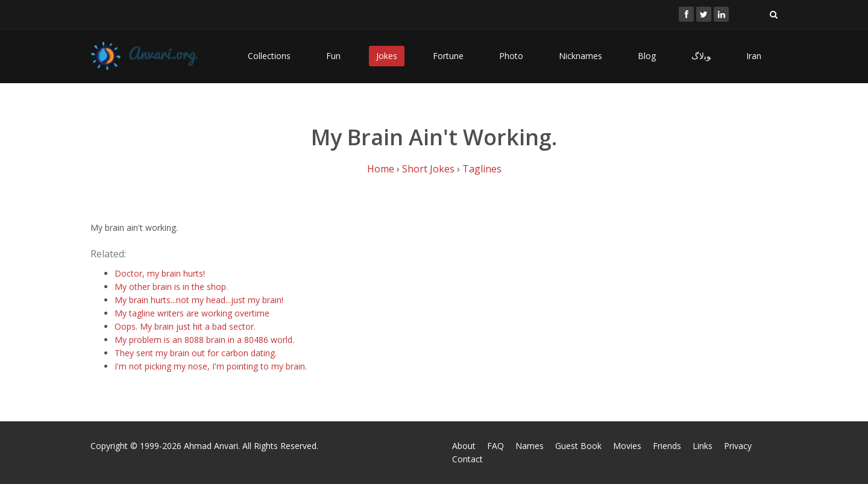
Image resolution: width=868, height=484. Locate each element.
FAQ (495, 446)
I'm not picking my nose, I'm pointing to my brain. (211, 366)
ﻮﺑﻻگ (701, 56)
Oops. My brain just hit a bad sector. (185, 326)
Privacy (738, 446)
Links (703, 446)
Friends (667, 446)
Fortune (448, 56)
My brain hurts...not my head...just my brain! (199, 300)
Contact (467, 459)
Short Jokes (428, 169)
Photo (511, 56)
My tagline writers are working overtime (192, 313)
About (464, 446)
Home (381, 169)
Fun (333, 56)
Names (530, 446)
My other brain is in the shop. (171, 287)
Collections (269, 56)
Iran (754, 56)
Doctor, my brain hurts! (160, 273)
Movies (627, 446)
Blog (647, 56)
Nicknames (580, 56)
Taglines (482, 169)
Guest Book (578, 446)
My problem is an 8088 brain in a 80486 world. (204, 340)
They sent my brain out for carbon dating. (196, 353)
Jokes (387, 56)
